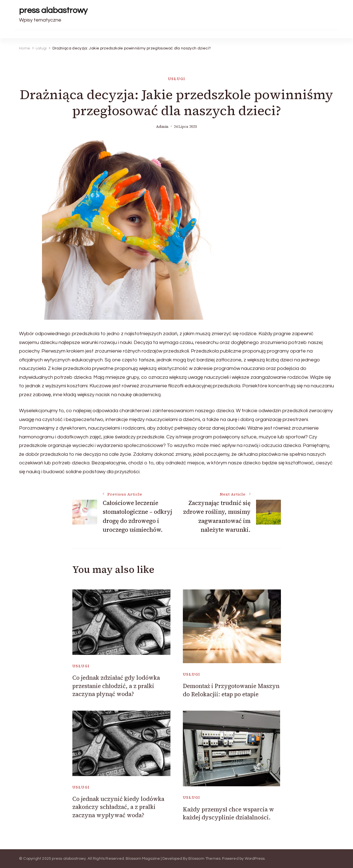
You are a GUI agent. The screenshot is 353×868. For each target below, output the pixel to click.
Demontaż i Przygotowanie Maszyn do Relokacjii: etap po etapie (231, 690)
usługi (177, 79)
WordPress (255, 859)
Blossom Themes (204, 859)
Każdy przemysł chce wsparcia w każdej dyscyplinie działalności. (228, 813)
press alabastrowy (53, 10)
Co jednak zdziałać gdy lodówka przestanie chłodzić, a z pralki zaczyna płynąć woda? (116, 686)
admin (162, 127)
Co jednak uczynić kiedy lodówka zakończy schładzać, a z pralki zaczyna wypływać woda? (118, 807)
